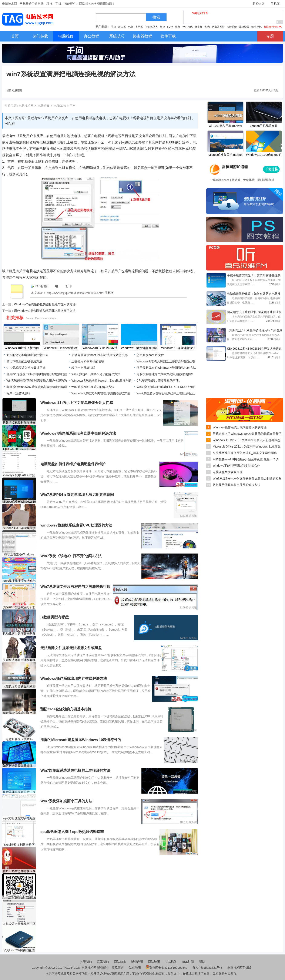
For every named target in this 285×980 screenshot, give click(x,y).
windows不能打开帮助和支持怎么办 (236, 466)
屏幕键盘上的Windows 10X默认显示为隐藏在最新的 (247, 434)
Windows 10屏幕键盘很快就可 (178, 348)
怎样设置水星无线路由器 (19, 924)
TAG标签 (171, 962)
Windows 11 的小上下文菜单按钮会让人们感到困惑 (247, 440)
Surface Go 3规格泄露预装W (19, 528)
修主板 (199, 27)
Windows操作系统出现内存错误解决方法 (240, 427)
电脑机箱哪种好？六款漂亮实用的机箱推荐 (165, 374)
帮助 (202, 962)
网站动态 (120, 962)
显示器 (139, 27)
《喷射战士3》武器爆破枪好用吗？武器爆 (255, 330)
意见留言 (118, 968)
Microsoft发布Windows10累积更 (19, 502)
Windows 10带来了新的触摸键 (22, 348)
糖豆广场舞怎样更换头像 (19, 871)
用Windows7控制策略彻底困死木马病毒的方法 (45, 311)
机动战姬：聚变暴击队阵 (19, 634)
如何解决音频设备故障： (19, 765)
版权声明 (137, 962)
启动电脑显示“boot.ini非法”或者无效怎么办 (100, 355)
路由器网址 (218, 27)
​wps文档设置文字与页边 (19, 818)
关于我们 (86, 962)
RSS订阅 (188, 962)
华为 (207, 27)
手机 (114, 27)
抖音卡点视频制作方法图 (19, 422)
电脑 (131, 27)
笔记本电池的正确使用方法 (24, 361)
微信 (162, 27)
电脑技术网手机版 (239, 968)
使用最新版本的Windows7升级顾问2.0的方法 (166, 368)
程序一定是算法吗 (83, 368)
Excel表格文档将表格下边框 (19, 845)
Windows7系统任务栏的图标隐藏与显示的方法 (45, 304)
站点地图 (135, 968)
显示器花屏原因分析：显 (19, 792)
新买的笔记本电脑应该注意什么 (27, 355)
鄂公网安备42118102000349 (167, 968)
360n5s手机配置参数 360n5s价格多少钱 (264, 126)
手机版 (275, 4)
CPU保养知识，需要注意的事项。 (159, 381)
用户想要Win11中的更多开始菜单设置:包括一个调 (246, 459)
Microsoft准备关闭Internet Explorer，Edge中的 (225, 155)
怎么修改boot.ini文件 (150, 355)
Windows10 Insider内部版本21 (61, 348)
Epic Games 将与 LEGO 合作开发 (19, 449)
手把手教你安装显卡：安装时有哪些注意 (254, 275)
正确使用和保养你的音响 (88, 361)
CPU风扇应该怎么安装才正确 (26, 368)
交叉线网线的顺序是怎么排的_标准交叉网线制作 (245, 453)
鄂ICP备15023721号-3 (208, 968)
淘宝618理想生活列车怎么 (19, 607)
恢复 (178, 27)
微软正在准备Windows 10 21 (19, 554)
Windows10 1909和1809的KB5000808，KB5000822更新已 (264, 155)
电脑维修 (44, 106)
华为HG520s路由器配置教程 (19, 950)
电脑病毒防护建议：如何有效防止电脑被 (254, 294)
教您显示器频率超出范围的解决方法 (237, 485)
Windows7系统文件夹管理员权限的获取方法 (101, 393)
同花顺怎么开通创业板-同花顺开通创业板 (254, 312)
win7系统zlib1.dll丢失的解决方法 (93, 387)
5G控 (170, 27)
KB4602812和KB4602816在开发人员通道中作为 (254, 349)
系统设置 (244, 27)
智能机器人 (151, 27)
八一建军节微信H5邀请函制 (19, 898)
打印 (69, 286)
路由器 (122, 27)
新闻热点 (258, 4)
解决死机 (256, 27)
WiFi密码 (188, 27)
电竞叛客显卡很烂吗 (19, 739)
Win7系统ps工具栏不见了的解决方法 (96, 374)
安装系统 (232, 27)
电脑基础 (17, 90)
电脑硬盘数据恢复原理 (228, 472)
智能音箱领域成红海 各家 (19, 713)
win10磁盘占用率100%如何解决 (225, 126)
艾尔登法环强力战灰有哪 (19, 660)
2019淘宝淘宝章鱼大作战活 (19, 581)
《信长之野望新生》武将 (19, 686)
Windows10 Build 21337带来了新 (100, 348)
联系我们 (103, 962)
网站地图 (154, 962)
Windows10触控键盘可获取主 (139, 348)
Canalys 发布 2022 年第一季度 (19, 475)
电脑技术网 (26, 106)
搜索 (156, 17)
